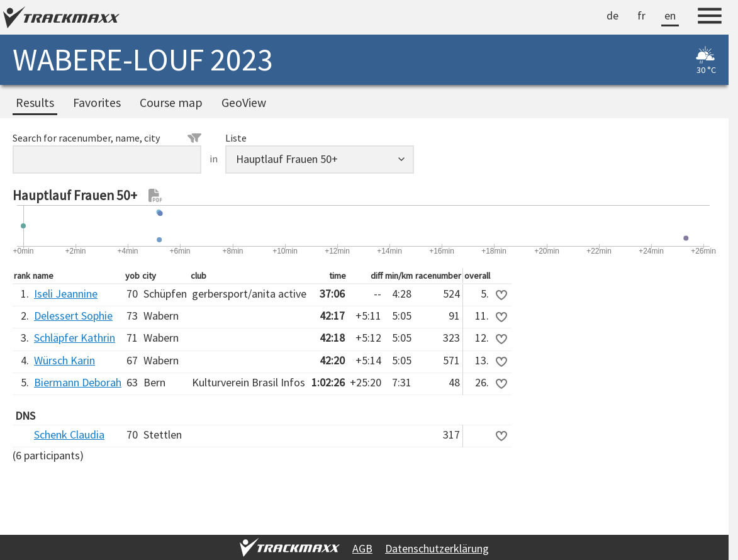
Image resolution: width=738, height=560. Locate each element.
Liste (236, 138)
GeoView (244, 103)
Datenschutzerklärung (437, 548)
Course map (171, 103)
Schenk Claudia (69, 434)
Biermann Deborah (78, 382)
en (670, 15)
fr (641, 15)
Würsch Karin (64, 360)
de (612, 15)
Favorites (97, 103)
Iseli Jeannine (66, 294)
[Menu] (710, 18)
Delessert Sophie (73, 316)
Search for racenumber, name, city (107, 138)
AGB (362, 548)
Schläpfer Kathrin (75, 338)
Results (35, 103)
